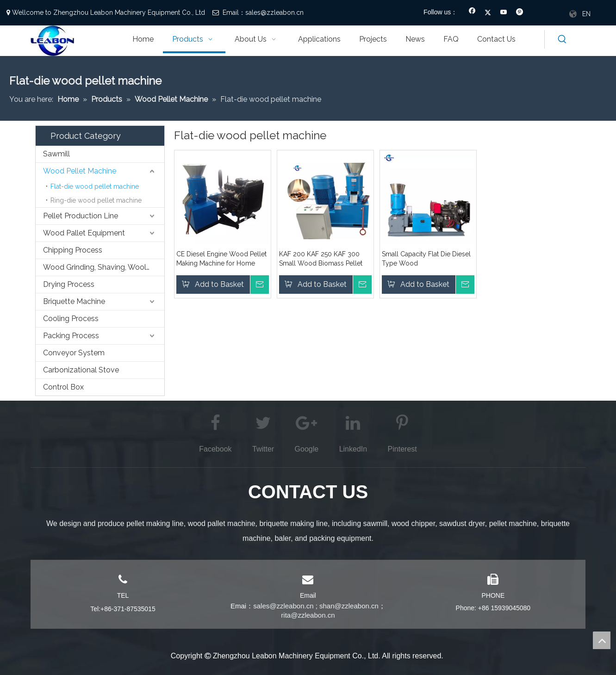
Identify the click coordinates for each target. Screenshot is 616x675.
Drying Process (69, 284)
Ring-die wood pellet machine (96, 200)
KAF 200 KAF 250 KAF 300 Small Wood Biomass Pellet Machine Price (321, 259)
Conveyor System (74, 353)
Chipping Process (73, 250)
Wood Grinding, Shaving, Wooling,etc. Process (104, 267)
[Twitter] (488, 13)
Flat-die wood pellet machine (95, 186)
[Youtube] (504, 13)
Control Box (63, 387)
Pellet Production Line (81, 216)
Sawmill (56, 154)
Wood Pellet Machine (80, 171)
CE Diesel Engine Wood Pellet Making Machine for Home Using (221, 259)
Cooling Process (71, 319)
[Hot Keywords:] (562, 39)
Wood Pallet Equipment (84, 233)
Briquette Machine (74, 301)
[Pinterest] (520, 13)
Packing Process (71, 336)
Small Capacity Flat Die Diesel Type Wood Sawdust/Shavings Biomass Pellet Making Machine (426, 259)
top (602, 640)
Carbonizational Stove (81, 370)
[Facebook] (472, 13)
